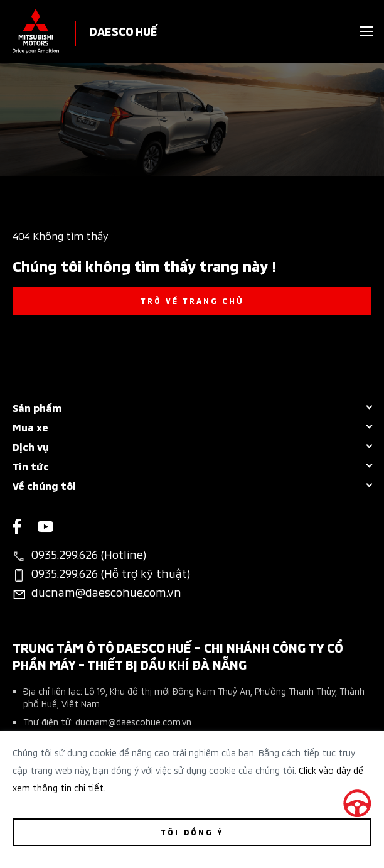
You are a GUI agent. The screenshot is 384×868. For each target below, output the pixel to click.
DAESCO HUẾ (124, 30)
